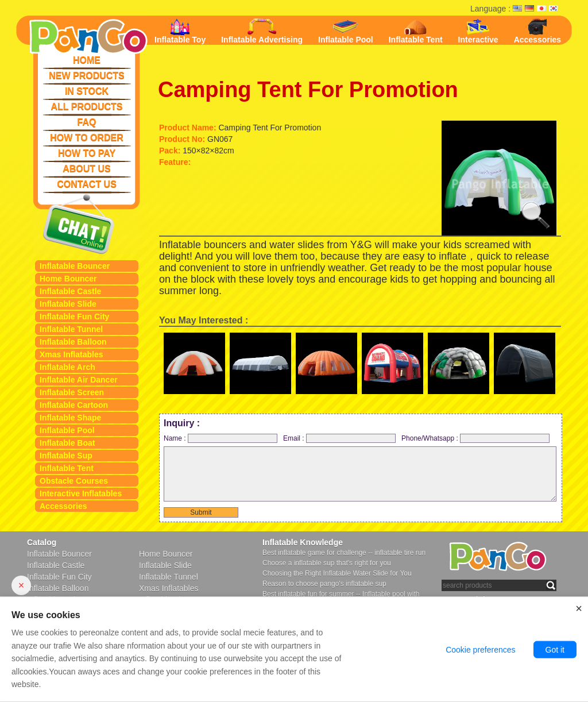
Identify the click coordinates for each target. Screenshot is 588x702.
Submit (201, 512)
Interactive (478, 31)
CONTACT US (87, 184)
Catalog (42, 542)
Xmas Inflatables (71, 354)
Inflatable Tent (67, 468)
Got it (555, 650)
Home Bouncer (68, 279)
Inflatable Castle (70, 291)
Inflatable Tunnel (71, 329)
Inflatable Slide (68, 304)
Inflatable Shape (70, 418)
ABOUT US (87, 169)
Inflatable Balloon (73, 342)
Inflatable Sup (66, 456)
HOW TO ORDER (87, 138)
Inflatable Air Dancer (79, 380)
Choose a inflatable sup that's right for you (327, 563)
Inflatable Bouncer (75, 266)
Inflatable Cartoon (74, 405)
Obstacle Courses (74, 481)
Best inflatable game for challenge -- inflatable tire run (344, 553)
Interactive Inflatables (81, 493)
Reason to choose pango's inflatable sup (324, 584)
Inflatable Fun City (74, 317)
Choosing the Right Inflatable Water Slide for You (337, 573)
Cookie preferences (480, 650)
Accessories (63, 506)
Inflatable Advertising (262, 31)
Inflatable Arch (67, 367)
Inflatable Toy (180, 31)
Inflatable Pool (67, 430)
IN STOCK (87, 91)
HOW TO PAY (87, 153)
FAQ (87, 122)
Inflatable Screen (72, 392)
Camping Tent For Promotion (308, 90)
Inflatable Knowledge (303, 542)
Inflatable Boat (67, 443)
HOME (87, 60)
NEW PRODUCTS (87, 76)
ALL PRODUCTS (86, 107)
